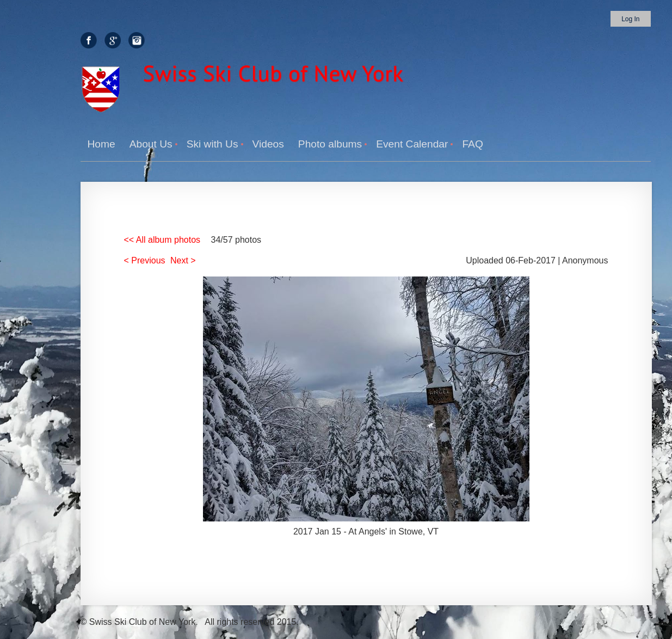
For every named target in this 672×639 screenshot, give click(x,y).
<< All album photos (162, 240)
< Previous (145, 260)
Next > (183, 260)
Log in (630, 19)
